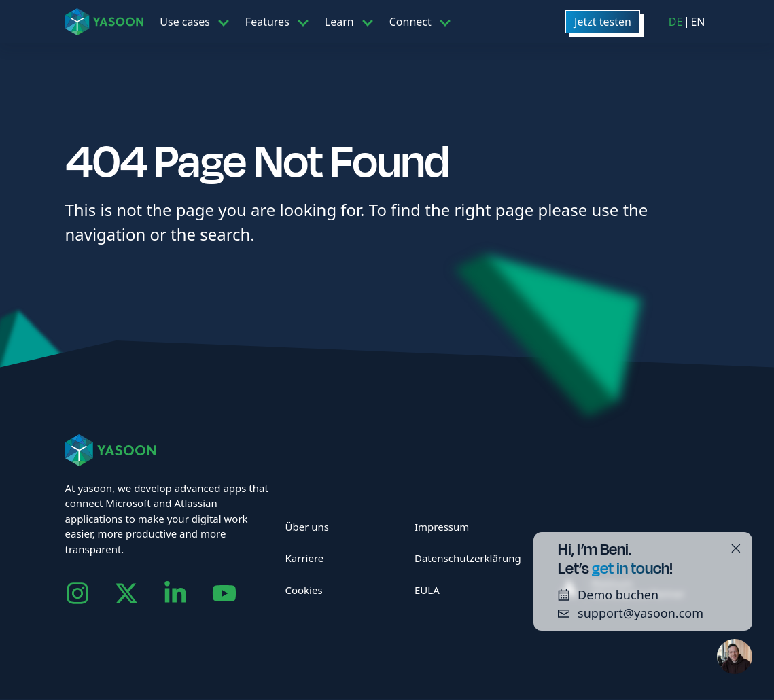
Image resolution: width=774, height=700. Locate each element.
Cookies (303, 590)
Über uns (306, 527)
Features (267, 22)
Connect (410, 22)
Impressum (442, 527)
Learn (339, 22)
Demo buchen (604, 595)
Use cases (185, 22)
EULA (427, 590)
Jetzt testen (603, 22)
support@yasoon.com (626, 613)
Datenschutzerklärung (468, 558)
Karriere (304, 558)
